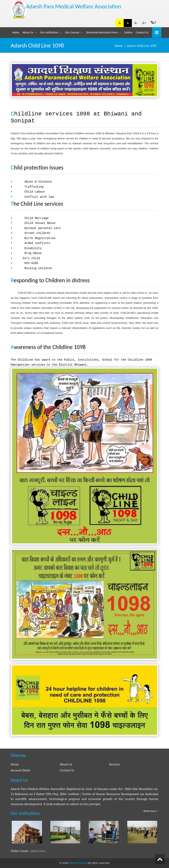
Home (16, 32)
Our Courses (72, 32)
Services (115, 764)
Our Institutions (49, 32)
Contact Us (142, 32)
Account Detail (20, 770)
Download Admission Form (102, 32)
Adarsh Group (78, 863)
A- (136, 23)
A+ (144, 23)
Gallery (128, 32)
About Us (28, 32)
